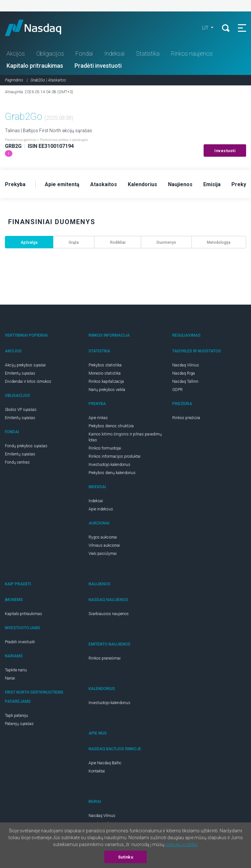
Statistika (148, 53)
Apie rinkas (98, 418)
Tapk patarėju (17, 716)
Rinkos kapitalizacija (106, 381)
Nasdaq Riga (184, 373)
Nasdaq (39, 28)
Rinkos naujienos (192, 53)
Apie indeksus (101, 509)
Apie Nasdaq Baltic (105, 763)
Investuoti (225, 151)
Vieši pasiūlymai (103, 554)
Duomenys (166, 242)
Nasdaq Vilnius (186, 365)
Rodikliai (118, 242)
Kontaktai (97, 771)
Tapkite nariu (16, 670)
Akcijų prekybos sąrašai (25, 365)
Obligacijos (50, 53)
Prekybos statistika (105, 365)
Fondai (84, 53)
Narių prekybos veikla (107, 390)
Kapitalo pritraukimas (35, 66)
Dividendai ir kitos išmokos (28, 381)
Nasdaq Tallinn (185, 381)
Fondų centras (17, 462)
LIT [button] (206, 28)
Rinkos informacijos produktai (115, 456)
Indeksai (114, 53)
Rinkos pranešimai (105, 658)
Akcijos (16, 53)
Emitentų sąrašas (20, 373)
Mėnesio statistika (105, 373)
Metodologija (219, 242)
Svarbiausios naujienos (109, 614)
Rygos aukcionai (103, 537)
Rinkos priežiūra (186, 418)
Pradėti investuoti (98, 66)
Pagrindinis (14, 80)
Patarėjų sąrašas (19, 724)
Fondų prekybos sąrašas (26, 446)
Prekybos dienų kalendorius (112, 473)
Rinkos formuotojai (105, 448)
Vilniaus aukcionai (104, 545)
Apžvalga (29, 242)
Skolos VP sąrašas (21, 410)
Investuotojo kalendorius (109, 465)
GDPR (177, 390)
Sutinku (126, 857)
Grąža (74, 242)
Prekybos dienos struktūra (111, 426)
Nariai (10, 678)
